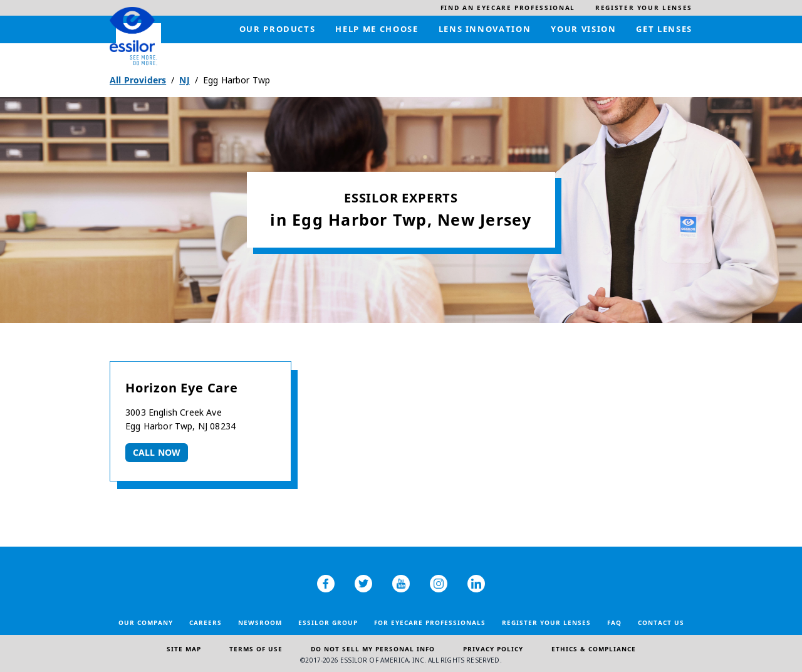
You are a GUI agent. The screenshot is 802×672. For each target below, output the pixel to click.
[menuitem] (508, 8)
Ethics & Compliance (594, 649)
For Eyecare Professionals (430, 622)
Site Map (184, 649)
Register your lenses (546, 622)
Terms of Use (256, 649)
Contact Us (661, 622)
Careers (206, 622)
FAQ (614, 622)
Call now (157, 452)
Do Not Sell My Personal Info (373, 649)
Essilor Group (328, 622)
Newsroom (260, 622)
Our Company (146, 622)
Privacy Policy (493, 649)
